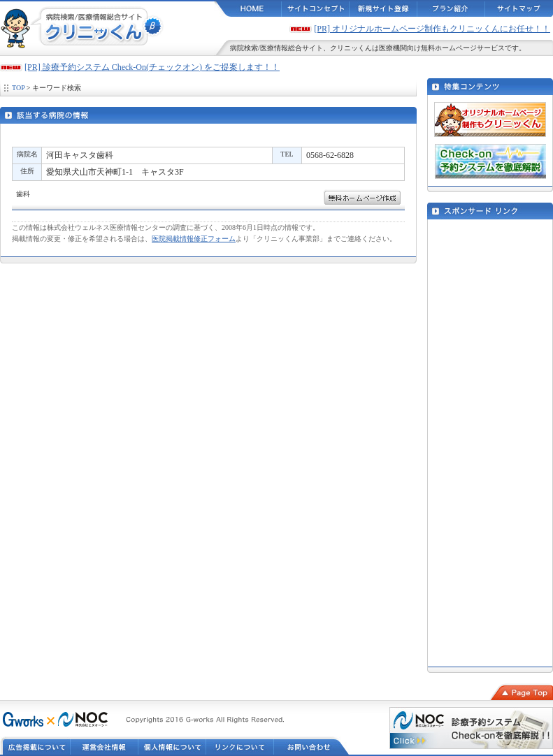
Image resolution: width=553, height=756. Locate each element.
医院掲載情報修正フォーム (194, 239)
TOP (18, 88)
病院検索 (244, 48)
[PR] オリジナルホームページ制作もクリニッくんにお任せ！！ (432, 29)
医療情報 (274, 48)
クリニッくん (351, 48)
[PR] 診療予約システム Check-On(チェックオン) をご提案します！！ (152, 67)
